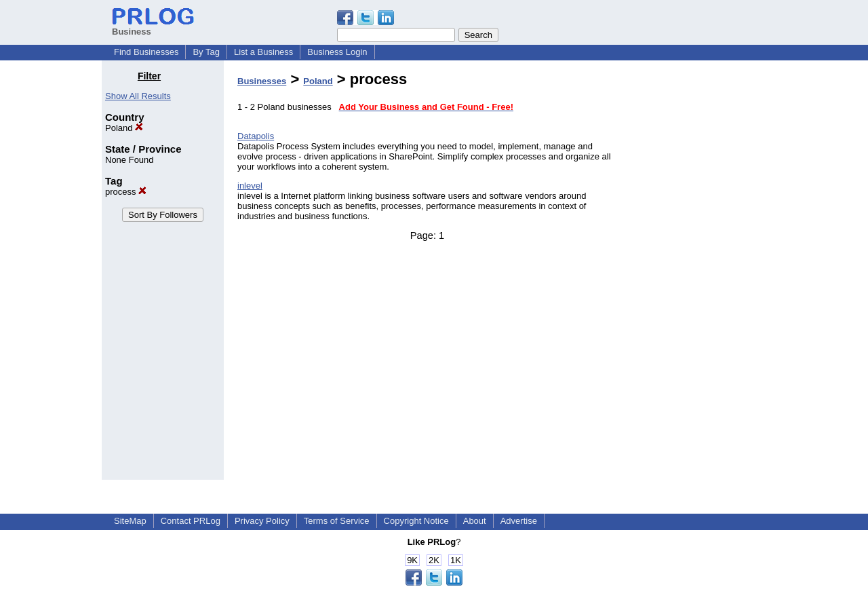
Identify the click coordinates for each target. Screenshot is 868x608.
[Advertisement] (697, 274)
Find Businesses (146, 52)
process (126, 192)
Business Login (337, 52)
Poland (124, 128)
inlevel (250, 186)
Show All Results (138, 96)
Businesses (262, 81)
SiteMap (130, 521)
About (475, 521)
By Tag (206, 52)
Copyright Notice (416, 521)
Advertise (519, 521)
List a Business (263, 52)
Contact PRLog (191, 521)
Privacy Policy (262, 521)
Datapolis (256, 136)
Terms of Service (337, 521)
